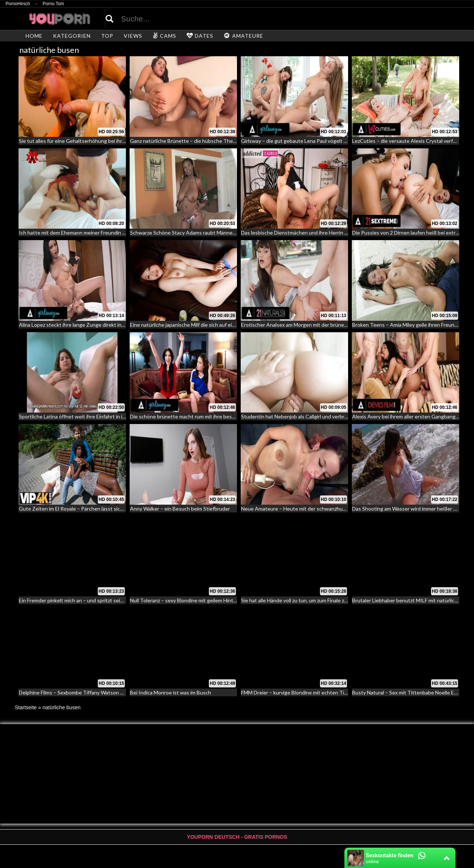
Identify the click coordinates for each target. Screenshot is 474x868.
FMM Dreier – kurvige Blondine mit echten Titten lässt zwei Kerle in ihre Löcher (333, 692)
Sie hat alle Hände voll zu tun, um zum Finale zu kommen (304, 600)
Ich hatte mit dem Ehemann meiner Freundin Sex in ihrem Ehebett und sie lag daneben (118, 233)
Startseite (26, 707)
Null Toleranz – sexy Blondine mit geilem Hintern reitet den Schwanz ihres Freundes (226, 600)
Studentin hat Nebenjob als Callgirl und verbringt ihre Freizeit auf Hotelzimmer (331, 416)
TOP (107, 36)
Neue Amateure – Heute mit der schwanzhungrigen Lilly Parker (314, 509)
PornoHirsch (18, 4)
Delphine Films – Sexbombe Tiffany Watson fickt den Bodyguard (93, 692)
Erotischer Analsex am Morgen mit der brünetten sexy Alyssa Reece (320, 325)
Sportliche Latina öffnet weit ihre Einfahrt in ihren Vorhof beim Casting (100, 416)
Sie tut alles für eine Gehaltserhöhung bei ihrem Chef (80, 141)
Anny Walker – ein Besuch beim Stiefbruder (180, 509)
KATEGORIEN (72, 36)
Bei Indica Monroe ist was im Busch (171, 692)
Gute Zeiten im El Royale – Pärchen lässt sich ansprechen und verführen (102, 509)
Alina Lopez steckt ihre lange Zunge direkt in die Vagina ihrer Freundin (99, 325)
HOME (34, 36)
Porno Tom (53, 4)
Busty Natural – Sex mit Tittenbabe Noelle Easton (410, 692)
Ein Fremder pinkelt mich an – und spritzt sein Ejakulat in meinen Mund (99, 600)
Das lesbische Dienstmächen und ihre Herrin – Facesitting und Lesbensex (326, 233)
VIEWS (133, 36)
